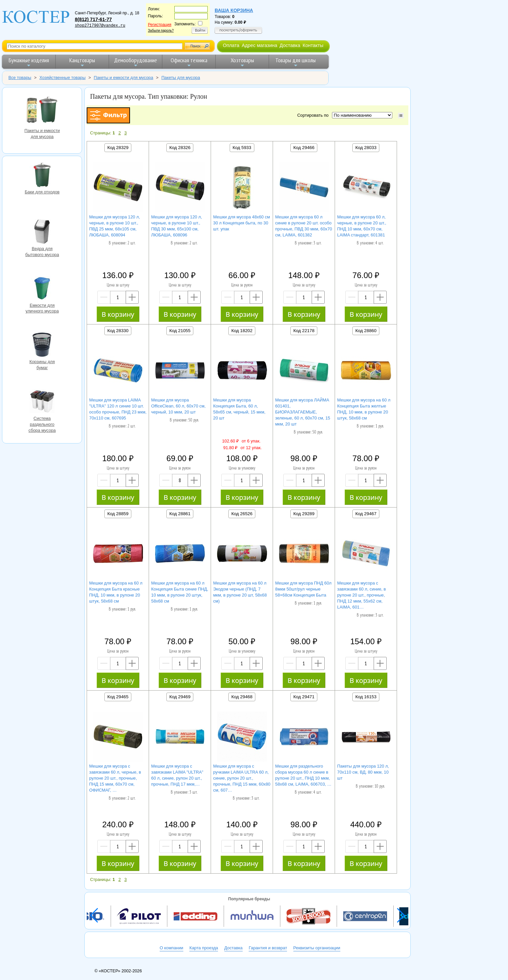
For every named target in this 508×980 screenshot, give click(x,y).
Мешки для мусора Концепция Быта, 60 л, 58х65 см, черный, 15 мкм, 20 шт (239, 409)
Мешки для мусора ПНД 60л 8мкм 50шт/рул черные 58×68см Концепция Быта (303, 589)
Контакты (313, 45)
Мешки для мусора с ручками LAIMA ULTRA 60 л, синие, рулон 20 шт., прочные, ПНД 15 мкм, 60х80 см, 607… (242, 778)
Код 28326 (180, 148)
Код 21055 (180, 331)
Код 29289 (304, 514)
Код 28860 (366, 331)
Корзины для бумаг (42, 345)
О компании (171, 948)
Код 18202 (242, 331)
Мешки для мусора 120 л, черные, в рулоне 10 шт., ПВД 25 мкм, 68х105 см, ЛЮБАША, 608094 (115, 226)
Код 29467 (366, 514)
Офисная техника (189, 62)
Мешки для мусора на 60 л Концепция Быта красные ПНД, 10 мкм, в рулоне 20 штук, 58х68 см (116, 592)
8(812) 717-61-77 (93, 19)
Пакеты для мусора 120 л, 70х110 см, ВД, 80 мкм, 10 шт (363, 772)
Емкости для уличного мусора (42, 289)
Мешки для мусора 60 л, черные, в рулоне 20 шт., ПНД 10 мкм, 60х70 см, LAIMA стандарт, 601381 (362, 226)
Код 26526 (242, 514)
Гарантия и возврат (268, 948)
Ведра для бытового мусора (42, 232)
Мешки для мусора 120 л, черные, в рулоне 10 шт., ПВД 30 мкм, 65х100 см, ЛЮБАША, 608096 (177, 226)
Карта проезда (204, 948)
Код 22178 (304, 331)
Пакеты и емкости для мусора (42, 110)
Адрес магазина (259, 45)
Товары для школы (295, 62)
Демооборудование (135, 62)
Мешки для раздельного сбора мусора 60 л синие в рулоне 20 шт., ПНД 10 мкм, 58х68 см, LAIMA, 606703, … (303, 775)
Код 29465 (118, 697)
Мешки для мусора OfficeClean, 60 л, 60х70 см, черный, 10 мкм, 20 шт (178, 406)
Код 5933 (242, 148)
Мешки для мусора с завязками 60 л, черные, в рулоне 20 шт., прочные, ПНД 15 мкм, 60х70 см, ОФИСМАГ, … (115, 778)
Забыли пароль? (161, 31)
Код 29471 (304, 697)
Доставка (290, 45)
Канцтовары (82, 62)
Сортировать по (314, 115)
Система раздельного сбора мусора (42, 402)
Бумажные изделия (29, 62)
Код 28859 (118, 514)
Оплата (231, 45)
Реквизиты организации (317, 948)
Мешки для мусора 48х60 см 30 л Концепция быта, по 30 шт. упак (242, 223)
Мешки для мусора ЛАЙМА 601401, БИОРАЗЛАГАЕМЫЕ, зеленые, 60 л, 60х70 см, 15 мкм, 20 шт (303, 412)
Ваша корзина (234, 10)
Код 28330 (118, 331)
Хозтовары (242, 62)
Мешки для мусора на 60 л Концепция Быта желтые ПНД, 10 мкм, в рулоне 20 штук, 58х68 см (364, 409)
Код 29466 (304, 148)
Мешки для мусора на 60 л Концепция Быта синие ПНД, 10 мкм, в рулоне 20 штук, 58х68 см (180, 592)
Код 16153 (366, 697)
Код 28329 (118, 148)
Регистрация (160, 25)
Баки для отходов (42, 176)
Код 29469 (180, 697)
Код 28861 (180, 514)
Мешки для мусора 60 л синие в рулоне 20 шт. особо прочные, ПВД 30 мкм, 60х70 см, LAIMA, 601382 (304, 226)
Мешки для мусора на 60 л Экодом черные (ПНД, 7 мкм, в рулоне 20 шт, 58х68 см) (240, 592)
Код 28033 (366, 148)
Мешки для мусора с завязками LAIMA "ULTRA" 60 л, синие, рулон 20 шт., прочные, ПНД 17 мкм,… (177, 775)
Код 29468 (242, 697)
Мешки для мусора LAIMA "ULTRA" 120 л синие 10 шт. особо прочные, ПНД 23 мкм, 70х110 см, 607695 (118, 409)
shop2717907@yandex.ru (100, 26)
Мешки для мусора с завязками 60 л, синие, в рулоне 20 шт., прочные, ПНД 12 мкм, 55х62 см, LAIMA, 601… (362, 595)
